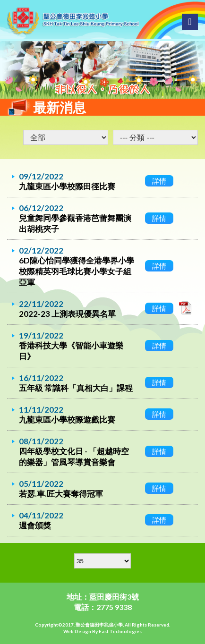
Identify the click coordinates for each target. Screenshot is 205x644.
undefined (155, 137)
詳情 (159, 181)
